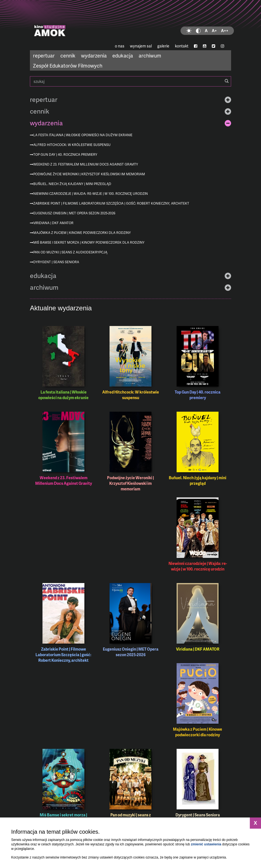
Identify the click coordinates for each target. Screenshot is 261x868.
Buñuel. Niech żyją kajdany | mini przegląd (72, 184)
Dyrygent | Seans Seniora (56, 262)
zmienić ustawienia (206, 844)
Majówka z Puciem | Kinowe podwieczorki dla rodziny (82, 233)
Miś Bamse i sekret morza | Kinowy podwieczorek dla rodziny (89, 242)
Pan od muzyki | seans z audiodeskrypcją (70, 252)
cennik (68, 55)
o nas (120, 46)
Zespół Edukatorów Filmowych (68, 65)
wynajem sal (141, 46)
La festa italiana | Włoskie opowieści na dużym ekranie (83, 135)
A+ (214, 31)
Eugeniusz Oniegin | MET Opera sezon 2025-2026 (74, 213)
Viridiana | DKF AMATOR (53, 223)
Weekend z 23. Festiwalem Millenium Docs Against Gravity (86, 164)
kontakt (182, 46)
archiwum (150, 55)
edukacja (123, 55)
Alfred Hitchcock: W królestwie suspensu (72, 145)
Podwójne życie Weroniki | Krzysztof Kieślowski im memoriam (89, 174)
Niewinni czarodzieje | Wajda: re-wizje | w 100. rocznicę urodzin (91, 194)
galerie (163, 46)
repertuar (44, 55)
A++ (225, 31)
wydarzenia (94, 55)
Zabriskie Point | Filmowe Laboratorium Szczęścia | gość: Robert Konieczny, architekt (111, 203)
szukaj (130, 81)
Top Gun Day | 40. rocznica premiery (65, 154)
